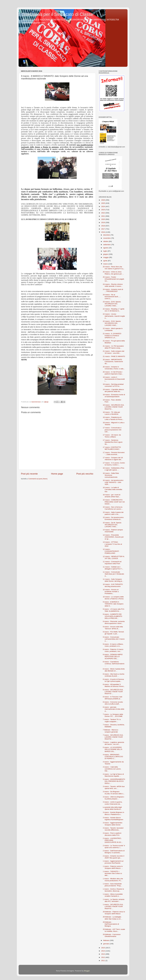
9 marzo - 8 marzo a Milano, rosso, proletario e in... (113, 645)
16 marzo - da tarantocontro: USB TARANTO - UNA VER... (113, 482)
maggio (106, 257)
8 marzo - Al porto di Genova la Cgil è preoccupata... (113, 680)
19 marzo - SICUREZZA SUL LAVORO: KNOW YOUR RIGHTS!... (113, 407)
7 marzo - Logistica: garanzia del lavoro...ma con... (113, 743)
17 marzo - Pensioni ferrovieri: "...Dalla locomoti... (114, 453)
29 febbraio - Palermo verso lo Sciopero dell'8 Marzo (114, 913)
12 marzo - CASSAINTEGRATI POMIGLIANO (111, 551)
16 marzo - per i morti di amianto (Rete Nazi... (112, 496)
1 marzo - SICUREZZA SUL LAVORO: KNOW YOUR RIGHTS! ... (113, 906)
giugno (106, 254)
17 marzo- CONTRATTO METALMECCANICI (112, 448)
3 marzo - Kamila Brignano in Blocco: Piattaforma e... (113, 813)
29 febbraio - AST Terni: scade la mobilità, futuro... (114, 930)
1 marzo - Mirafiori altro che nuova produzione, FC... (113, 880)
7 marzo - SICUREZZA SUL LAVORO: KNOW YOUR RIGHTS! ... (113, 737)
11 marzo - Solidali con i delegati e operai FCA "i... (113, 568)
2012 (103, 957)
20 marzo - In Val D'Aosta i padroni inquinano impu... (113, 373)
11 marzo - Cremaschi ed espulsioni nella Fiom (112, 563)
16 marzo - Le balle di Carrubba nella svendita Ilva (112, 489)
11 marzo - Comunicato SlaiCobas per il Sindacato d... (113, 574)
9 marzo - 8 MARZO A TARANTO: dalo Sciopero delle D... (113, 604)
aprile (106, 261)
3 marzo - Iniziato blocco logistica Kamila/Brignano (113, 819)
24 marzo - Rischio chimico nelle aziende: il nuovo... (113, 285)
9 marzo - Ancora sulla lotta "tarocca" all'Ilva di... (113, 628)
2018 (103, 226)
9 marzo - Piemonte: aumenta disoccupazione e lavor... (114, 622)
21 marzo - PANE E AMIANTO (114, 356)
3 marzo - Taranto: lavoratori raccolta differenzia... (113, 829)
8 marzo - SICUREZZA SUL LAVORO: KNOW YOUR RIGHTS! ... (113, 692)
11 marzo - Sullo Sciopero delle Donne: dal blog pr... (113, 580)
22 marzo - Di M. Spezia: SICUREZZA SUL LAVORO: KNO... (112, 323)
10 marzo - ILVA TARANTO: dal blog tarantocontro (113, 585)
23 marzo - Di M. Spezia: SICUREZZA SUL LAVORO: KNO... (112, 304)
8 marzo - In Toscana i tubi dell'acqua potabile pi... (112, 698)
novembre (107, 238)
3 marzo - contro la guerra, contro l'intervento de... (113, 803)
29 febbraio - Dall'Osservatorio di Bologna (111, 924)
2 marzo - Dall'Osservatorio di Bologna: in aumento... (114, 852)
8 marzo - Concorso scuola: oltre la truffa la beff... (113, 703)
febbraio (107, 940)
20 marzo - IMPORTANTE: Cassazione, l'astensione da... (113, 362)
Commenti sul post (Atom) (38, 479)
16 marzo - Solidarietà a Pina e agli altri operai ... (113, 469)
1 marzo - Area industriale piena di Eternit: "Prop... (112, 885)
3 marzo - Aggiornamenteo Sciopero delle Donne (113, 824)
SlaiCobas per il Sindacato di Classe (58, 14)
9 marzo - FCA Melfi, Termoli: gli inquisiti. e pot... (113, 633)
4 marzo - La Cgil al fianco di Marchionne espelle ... (113, 775)
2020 (103, 219)
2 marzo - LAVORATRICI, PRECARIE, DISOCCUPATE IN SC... (113, 840)
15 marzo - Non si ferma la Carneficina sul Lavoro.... (113, 508)
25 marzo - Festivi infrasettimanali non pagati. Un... (114, 279)
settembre (107, 245)
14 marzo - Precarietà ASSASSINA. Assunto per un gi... (113, 537)
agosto (106, 248)
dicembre (107, 235)
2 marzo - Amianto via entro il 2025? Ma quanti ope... (114, 857)
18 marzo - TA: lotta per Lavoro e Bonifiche (111, 413)
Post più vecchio (85, 474)
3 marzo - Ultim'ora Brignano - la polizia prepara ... (114, 798)
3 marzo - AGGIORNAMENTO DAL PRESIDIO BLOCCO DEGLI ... (114, 781)
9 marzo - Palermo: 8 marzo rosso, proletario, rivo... (113, 650)
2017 (103, 229)
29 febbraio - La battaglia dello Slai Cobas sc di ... (113, 918)
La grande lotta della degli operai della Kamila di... (112, 808)
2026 (103, 200)
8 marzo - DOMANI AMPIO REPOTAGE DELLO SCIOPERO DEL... (113, 656)
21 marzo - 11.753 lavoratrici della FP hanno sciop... (113, 347)
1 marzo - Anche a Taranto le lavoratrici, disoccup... (113, 890)
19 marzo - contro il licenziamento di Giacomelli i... (114, 379)
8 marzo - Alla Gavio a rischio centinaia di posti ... (114, 675)
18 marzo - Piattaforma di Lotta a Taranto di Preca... (113, 418)
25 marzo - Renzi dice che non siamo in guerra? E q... (114, 268)
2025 (103, 203)
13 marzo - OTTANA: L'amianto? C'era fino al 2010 (112, 544)
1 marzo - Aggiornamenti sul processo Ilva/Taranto (113, 862)
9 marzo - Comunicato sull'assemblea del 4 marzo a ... (114, 639)
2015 (103, 948)
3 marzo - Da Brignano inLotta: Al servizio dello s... (114, 793)
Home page (57, 474)
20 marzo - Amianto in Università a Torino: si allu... (114, 368)
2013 (103, 954)
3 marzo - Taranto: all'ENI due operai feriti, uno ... (114, 787)
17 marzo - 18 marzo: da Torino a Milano (112, 436)
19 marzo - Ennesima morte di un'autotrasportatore (114, 396)
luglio (105, 251)
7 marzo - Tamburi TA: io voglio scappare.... (112, 720)
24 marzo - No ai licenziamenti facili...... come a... (112, 297)
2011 (103, 961)
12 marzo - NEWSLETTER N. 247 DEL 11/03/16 (114, 557)
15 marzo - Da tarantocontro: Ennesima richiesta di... (113, 518)
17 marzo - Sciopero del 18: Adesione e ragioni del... (113, 459)
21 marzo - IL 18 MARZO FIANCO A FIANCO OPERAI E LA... (112, 336)
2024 (103, 206)
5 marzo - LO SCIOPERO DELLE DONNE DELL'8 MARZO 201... (112, 749)
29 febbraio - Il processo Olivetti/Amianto (112, 935)
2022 (103, 213)
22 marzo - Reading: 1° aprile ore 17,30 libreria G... (114, 310)
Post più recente (29, 474)
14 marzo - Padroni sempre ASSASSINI (113, 531)
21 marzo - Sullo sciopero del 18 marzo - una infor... (114, 352)
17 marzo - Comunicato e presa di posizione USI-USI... (112, 430)
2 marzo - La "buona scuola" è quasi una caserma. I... (114, 847)
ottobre (106, 241)
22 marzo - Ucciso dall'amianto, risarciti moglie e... (114, 316)
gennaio (106, 944)
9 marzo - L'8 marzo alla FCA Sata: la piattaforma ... (113, 610)
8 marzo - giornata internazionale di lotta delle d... (114, 709)
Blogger (87, 971)
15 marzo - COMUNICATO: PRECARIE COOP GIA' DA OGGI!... (114, 502)
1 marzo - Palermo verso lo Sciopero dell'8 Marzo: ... (113, 867)
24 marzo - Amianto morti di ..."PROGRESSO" (113, 290)
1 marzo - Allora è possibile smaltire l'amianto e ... (113, 895)
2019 (103, 222)
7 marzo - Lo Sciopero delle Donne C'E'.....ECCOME (113, 715)
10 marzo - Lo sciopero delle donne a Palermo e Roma (113, 598)
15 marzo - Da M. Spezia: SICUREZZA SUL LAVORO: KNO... (112, 525)
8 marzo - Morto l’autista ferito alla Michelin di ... (114, 670)
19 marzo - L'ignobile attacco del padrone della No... (113, 390)
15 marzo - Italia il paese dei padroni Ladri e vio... (113, 513)
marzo (106, 264)
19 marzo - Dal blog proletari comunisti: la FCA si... (113, 385)
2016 (103, 232)
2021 (103, 216)
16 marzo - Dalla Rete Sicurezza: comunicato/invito (111, 475)
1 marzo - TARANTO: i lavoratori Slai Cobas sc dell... (112, 873)
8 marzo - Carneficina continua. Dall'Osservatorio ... (114, 664)
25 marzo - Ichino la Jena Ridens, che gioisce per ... (113, 273)
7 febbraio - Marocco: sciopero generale (111, 731)
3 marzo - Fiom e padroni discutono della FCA (112, 834)
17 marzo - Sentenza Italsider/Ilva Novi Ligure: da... (113, 442)
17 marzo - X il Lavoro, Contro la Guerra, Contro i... (114, 464)
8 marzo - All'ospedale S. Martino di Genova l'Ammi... (114, 685)
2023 (103, 210)
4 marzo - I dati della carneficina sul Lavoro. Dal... (112, 769)
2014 (103, 951)
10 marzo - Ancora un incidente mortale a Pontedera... (111, 592)
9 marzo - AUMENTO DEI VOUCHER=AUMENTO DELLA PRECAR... (112, 616)
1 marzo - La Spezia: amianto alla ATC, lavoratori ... (114, 900)
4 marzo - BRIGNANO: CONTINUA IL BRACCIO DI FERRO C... (113, 757)
